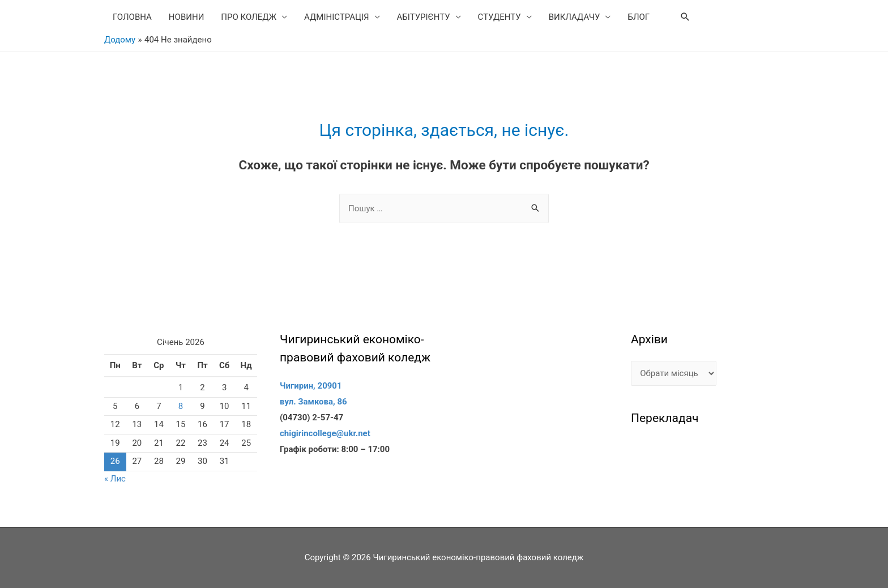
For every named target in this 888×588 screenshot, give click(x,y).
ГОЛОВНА (132, 17)
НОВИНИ (186, 17)
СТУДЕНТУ (499, 17)
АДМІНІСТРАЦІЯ (337, 17)
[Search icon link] (685, 17)
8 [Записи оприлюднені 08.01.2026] (181, 406)
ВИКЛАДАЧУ (575, 17)
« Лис (115, 479)
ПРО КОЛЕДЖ (249, 17)
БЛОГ (639, 17)
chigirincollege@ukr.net (325, 433)
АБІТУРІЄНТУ (424, 17)
